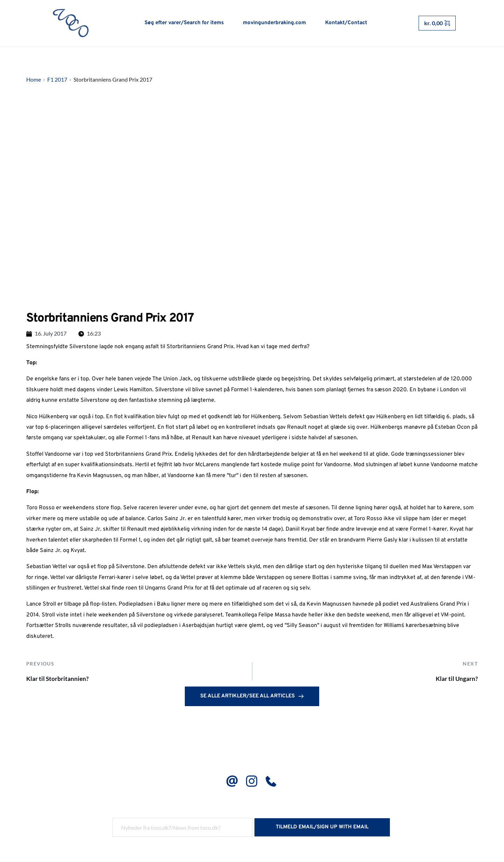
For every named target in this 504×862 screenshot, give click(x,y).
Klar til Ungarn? (452, 681)
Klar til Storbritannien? (64, 681)
